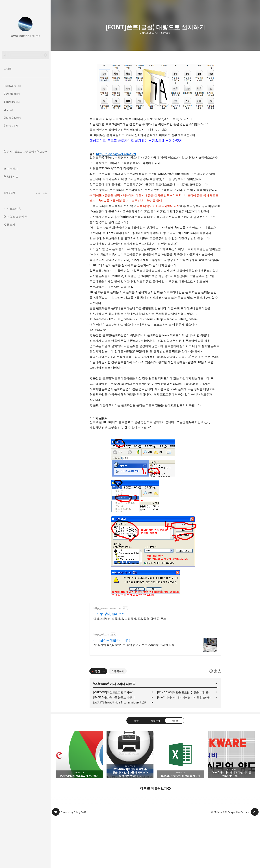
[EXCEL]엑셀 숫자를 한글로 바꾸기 (114, 748)
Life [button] (8, 109)
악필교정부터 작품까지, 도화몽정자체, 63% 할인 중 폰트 (130, 669)
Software (166, 33)
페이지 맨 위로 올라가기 (255, 863)
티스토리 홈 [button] (14, 208)
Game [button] (11, 125)
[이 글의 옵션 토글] (104, 722)
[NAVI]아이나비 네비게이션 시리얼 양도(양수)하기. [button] (231, 805)
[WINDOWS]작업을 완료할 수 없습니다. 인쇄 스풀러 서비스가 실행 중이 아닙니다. (187, 743)
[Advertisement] (155, 625)
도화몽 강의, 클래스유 (109, 664)
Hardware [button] (12, 86)
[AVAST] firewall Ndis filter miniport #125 (119, 753)
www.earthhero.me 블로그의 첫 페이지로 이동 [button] (25, 25)
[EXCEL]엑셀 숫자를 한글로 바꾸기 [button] (181, 805)
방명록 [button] (8, 69)
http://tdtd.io (101, 685)
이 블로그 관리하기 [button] (18, 216)
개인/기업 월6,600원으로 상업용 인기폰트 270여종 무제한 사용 (134, 695)
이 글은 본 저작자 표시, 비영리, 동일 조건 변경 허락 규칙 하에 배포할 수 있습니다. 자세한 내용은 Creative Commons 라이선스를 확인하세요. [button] (215, 722)
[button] (25, 168)
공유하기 (155, 771)
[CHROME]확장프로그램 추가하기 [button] (79, 805)
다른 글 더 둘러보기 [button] (153, 839)
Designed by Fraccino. (239, 863)
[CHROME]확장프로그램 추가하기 (114, 743)
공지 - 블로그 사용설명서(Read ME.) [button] (28, 151)
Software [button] (12, 101)
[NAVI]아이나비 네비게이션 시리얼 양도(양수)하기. (187, 748)
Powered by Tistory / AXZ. (74, 863)
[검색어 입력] (25, 55)
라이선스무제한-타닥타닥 (112, 690)
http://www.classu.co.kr (107, 659)
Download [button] (12, 93)
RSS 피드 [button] (13, 176)
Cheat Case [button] (12, 117)
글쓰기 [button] (11, 224)
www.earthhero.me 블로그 (56, 863)
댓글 (136, 771)
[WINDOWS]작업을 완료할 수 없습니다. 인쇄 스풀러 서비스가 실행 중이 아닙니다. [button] (130, 805)
